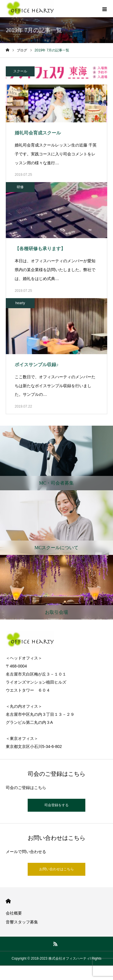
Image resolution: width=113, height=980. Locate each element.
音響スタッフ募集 (22, 922)
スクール (20, 71)
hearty (20, 303)
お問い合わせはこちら (56, 869)
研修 (20, 187)
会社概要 (14, 913)
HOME (8, 901)
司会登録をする (56, 805)
